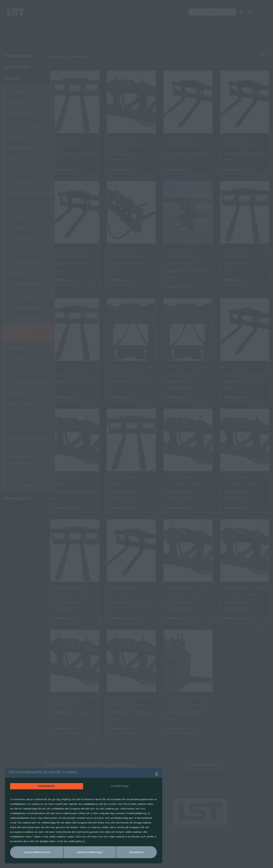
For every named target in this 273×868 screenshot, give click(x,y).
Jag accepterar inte (33, 851)
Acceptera (113, 851)
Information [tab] (40, 770)
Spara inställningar (76, 851)
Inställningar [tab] (99, 770)
